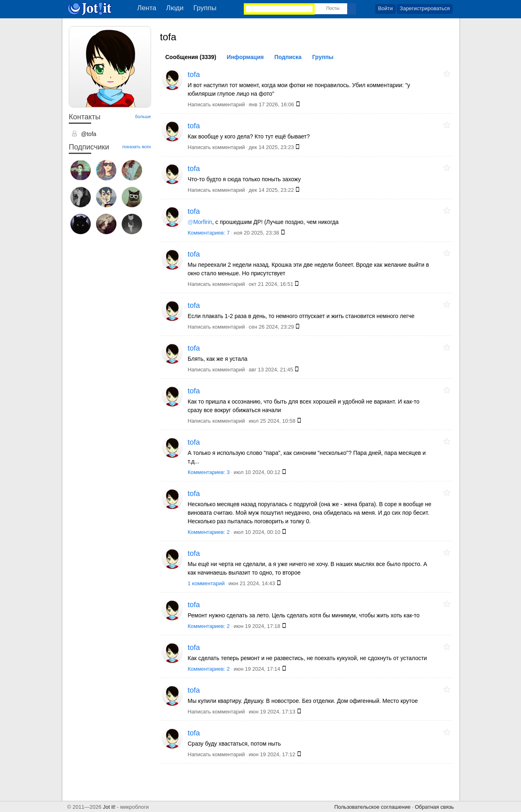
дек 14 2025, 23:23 (271, 147)
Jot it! (109, 807)
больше (143, 116)
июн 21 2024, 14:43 (252, 583)
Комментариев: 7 (209, 233)
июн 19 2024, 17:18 (257, 626)
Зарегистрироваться (425, 8)
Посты (333, 8)
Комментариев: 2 (209, 532)
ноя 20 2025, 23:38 (256, 233)
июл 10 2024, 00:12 (257, 472)
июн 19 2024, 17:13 (272, 712)
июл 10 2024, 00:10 (257, 532)
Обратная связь (434, 807)
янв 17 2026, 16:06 (271, 104)
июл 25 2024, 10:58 (272, 421)
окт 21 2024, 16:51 (271, 284)
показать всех (137, 147)
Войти (385, 8)
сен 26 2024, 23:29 (271, 327)
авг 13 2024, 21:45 (271, 370)
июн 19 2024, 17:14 (257, 669)
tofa (194, 75)
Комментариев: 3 (209, 472)
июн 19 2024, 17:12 (272, 754)
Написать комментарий (216, 104)
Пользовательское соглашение (372, 807)
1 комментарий (206, 583)
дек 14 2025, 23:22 (271, 190)
